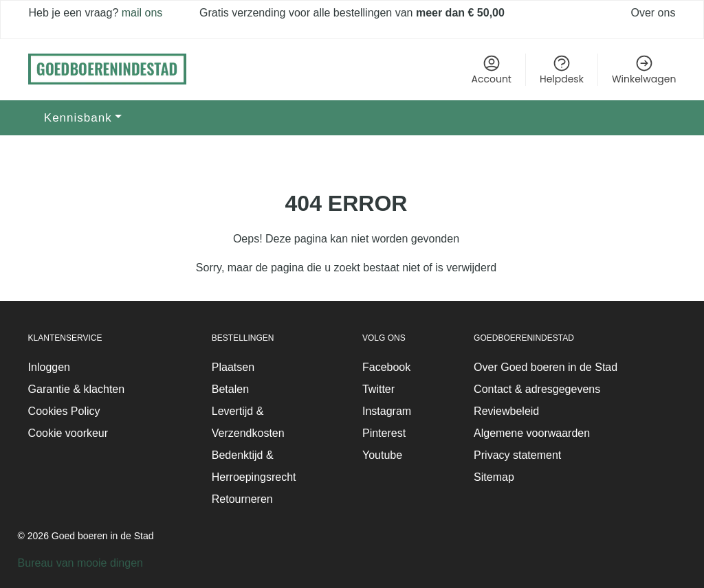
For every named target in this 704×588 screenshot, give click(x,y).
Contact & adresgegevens (537, 389)
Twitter (378, 389)
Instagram (387, 411)
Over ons (653, 13)
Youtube (382, 455)
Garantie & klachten (77, 389)
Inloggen (49, 367)
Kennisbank (78, 118)
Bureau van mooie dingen (80, 563)
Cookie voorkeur (68, 433)
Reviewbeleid (506, 411)
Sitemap (494, 477)
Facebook (386, 367)
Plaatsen (233, 367)
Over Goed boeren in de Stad (546, 367)
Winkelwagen (644, 70)
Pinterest (384, 433)
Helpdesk (562, 70)
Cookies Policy (64, 411)
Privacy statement (517, 455)
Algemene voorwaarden (532, 433)
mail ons (140, 13)
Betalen (230, 389)
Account (492, 70)
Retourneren (242, 499)
